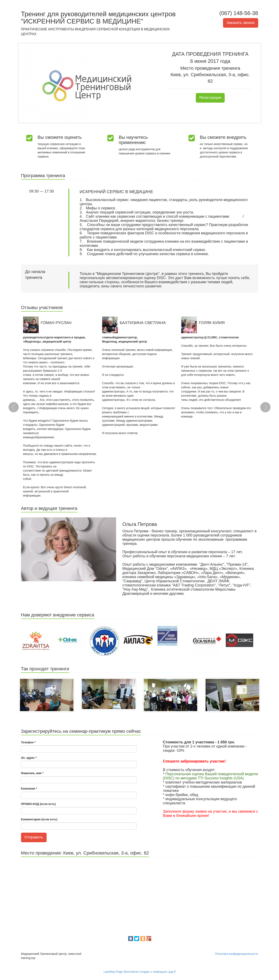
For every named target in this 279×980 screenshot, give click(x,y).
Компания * (29, 789)
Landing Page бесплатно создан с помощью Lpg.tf (139, 972)
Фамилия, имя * (32, 773)
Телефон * (28, 742)
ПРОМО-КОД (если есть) (38, 804)
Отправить (34, 837)
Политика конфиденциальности (237, 954)
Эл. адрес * (29, 758)
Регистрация (210, 98)
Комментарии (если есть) (39, 819)
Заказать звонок (241, 23)
